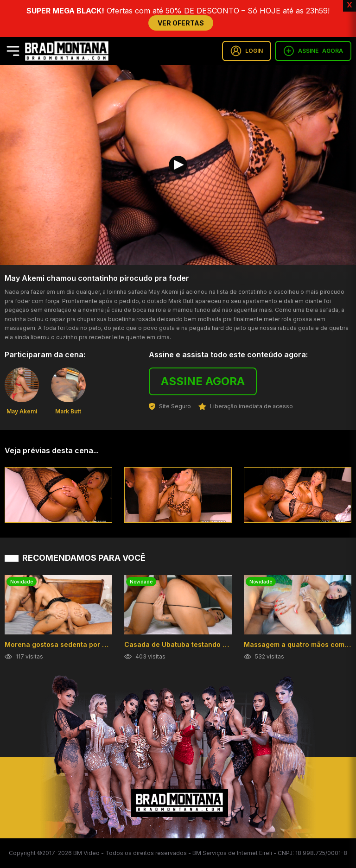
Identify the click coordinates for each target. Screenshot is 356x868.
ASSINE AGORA (203, 381)
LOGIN (247, 51)
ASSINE (313, 51)
